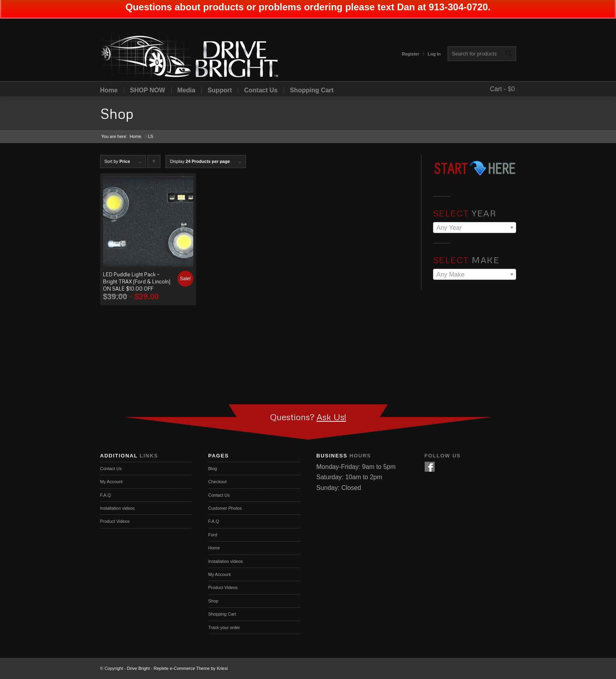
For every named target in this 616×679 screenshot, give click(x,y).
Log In (434, 54)
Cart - (498, 89)
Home (109, 90)
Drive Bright (138, 668)
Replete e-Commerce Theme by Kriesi (191, 668)
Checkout (217, 482)
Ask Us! (331, 417)
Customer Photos (225, 508)
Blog (213, 469)
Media (186, 90)
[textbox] (475, 228)
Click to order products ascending (154, 164)
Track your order (224, 627)
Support (220, 90)
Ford (213, 535)
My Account (112, 482)
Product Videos (115, 521)
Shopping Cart (312, 90)
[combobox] (475, 228)
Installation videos (117, 508)
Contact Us (261, 90)
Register (410, 54)
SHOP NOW (148, 90)
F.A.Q (106, 495)
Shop (117, 114)
